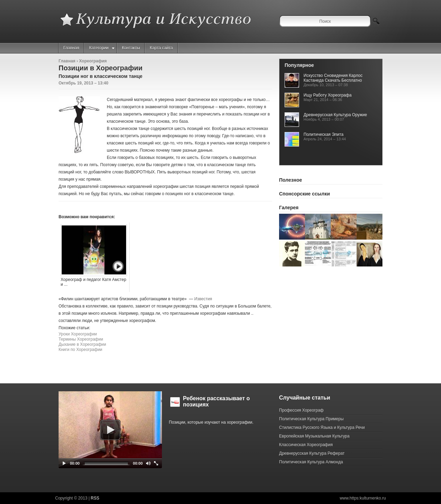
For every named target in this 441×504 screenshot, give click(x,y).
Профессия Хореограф (301, 410)
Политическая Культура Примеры (311, 419)
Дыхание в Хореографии (82, 344)
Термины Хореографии (81, 339)
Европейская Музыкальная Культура (314, 436)
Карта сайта (161, 48)
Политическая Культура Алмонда (311, 462)
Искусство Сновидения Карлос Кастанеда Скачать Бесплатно (333, 78)
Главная (71, 48)
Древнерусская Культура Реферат (312, 453)
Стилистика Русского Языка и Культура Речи (322, 427)
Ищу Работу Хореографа (327, 95)
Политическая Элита (324, 134)
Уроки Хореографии (78, 334)
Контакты (131, 48)
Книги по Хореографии (80, 350)
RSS (95, 498)
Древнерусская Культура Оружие (335, 115)
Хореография (93, 61)
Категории (102, 48)
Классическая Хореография (306, 445)
